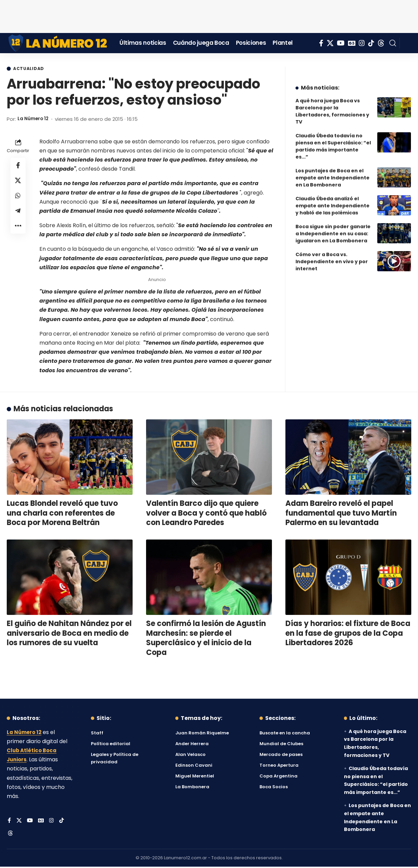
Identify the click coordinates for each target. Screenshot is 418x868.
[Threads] (381, 43)
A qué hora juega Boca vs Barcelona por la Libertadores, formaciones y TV (332, 106)
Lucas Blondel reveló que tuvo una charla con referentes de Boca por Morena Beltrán (62, 514)
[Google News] (352, 43)
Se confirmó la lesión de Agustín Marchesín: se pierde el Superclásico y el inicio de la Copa (206, 639)
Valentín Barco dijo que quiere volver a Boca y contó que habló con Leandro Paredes (206, 514)
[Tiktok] (371, 43)
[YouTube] (341, 43)
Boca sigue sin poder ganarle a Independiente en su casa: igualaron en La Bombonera (333, 229)
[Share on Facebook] (18, 167)
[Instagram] (362, 43)
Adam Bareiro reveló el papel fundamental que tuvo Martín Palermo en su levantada (341, 514)
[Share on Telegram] (18, 215)
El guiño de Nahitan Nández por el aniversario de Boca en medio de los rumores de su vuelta (69, 634)
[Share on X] (18, 183)
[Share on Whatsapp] (18, 199)
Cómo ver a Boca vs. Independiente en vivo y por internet (332, 256)
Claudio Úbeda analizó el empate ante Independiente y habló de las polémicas (333, 201)
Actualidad (31, 69)
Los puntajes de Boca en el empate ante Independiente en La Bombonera (333, 173)
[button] (393, 43)
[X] (330, 43)
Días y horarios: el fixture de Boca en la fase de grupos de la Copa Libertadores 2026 (348, 634)
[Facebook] (321, 43)
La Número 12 (35, 120)
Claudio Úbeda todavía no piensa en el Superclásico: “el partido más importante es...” (333, 141)
